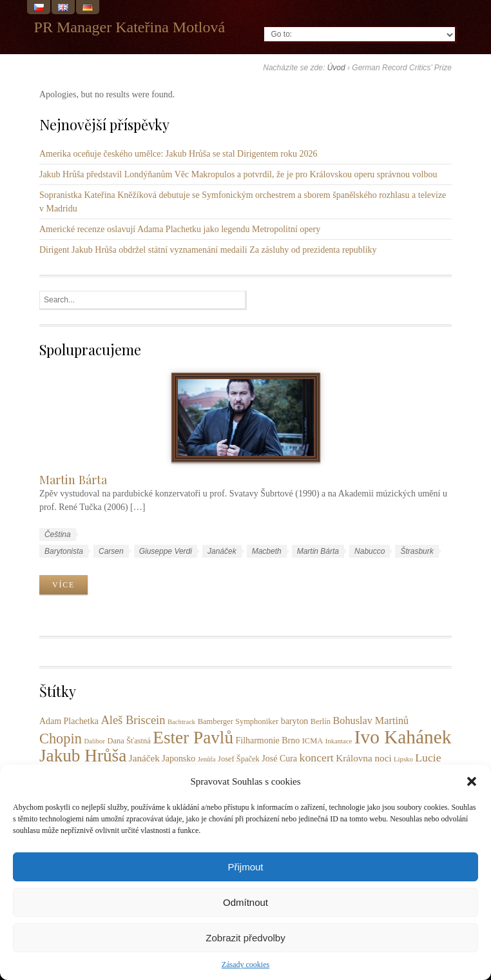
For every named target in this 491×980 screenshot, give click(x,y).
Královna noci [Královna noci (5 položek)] (363, 758)
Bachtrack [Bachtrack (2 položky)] (181, 722)
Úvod (336, 68)
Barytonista (64, 551)
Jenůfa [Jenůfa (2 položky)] (207, 759)
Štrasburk (417, 551)
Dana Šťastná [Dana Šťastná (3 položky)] (129, 741)
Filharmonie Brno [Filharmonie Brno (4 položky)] (268, 740)
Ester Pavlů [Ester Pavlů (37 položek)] (193, 738)
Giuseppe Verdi (166, 551)
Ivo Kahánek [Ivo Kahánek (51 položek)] (403, 737)
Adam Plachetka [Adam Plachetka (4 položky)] (69, 721)
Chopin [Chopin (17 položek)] (61, 739)
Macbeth (267, 551)
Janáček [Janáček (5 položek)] (144, 758)
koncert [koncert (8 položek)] (317, 758)
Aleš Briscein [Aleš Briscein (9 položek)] (133, 720)
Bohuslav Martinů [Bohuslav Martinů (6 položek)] (371, 721)
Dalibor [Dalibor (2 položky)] (94, 741)
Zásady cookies (246, 965)
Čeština (58, 534)
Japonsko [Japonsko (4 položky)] (178, 759)
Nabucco (370, 551)
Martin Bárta (73, 479)
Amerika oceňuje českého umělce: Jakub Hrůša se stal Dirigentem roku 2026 (178, 154)
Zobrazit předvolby (245, 938)
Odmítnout (246, 902)
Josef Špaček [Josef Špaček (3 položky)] (239, 759)
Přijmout (245, 867)
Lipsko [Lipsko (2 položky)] (403, 759)
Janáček (222, 551)
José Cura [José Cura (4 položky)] (279, 759)
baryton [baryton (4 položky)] (295, 721)
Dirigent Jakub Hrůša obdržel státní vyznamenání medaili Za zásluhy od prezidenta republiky (208, 250)
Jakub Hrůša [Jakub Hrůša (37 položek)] (83, 756)
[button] (472, 781)
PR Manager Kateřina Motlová (130, 27)
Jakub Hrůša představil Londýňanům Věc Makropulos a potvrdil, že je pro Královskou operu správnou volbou (238, 174)
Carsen (111, 551)
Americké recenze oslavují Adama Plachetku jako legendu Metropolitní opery (180, 229)
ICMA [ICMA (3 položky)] (313, 741)
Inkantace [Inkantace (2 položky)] (339, 741)
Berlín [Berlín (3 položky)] (321, 721)
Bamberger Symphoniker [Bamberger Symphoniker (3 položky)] (238, 721)
